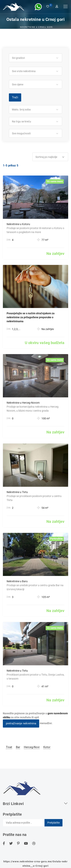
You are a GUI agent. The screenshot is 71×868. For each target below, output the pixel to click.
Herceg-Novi (32, 747)
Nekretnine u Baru (17, 581)
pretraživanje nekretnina (21, 723)
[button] (35, 58)
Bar (18, 747)
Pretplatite (53, 823)
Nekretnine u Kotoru (18, 224)
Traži (15, 97)
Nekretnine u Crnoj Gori (37, 27)
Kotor (47, 747)
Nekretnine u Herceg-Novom (23, 403)
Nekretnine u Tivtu (17, 492)
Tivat (9, 747)
